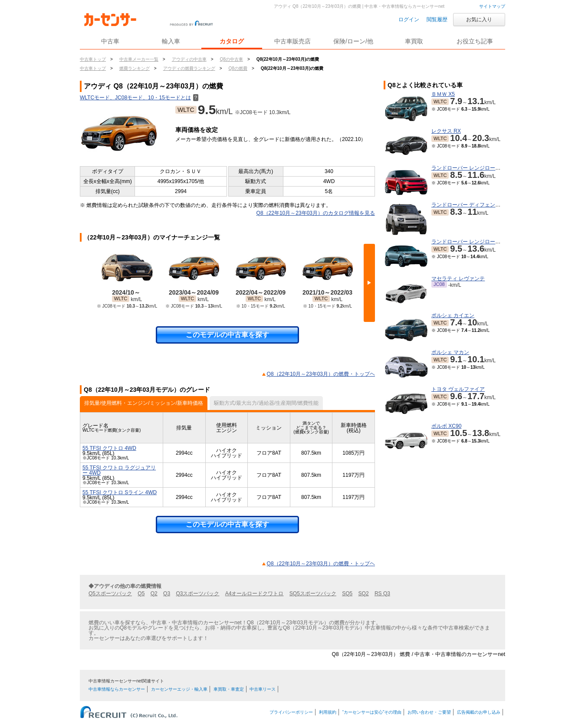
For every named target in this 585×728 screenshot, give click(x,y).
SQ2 (364, 594)
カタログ (232, 41)
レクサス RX (446, 131)
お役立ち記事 (475, 41)
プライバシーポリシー (291, 712)
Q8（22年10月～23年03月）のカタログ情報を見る (316, 213)
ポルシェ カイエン (453, 315)
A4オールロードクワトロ (255, 594)
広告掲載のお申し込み (479, 712)
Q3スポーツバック (197, 594)
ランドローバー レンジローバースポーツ (479, 168)
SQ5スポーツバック (313, 594)
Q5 (141, 594)
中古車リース (263, 689)
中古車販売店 (292, 41)
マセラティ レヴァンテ (458, 279)
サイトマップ (492, 6)
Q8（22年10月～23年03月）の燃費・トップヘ (321, 374)
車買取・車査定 (229, 689)
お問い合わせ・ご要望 (429, 712)
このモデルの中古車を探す (227, 335)
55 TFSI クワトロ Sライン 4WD (120, 492)
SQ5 (347, 594)
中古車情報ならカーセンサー (117, 689)
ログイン (409, 20)
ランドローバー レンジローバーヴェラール (481, 242)
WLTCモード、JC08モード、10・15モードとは (139, 98)
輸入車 (171, 41)
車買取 (414, 41)
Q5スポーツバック (110, 594)
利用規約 (328, 712)
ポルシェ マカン (450, 352)
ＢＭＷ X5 (443, 94)
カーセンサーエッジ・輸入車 (179, 689)
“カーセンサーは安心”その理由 (372, 712)
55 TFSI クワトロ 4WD (109, 448)
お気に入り (479, 20)
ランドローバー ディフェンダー (468, 205)
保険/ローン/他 (353, 41)
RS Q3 (382, 594)
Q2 (154, 594)
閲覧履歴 (437, 20)
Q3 (167, 594)
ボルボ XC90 (446, 426)
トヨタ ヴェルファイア (458, 389)
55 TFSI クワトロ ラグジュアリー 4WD (119, 470)
